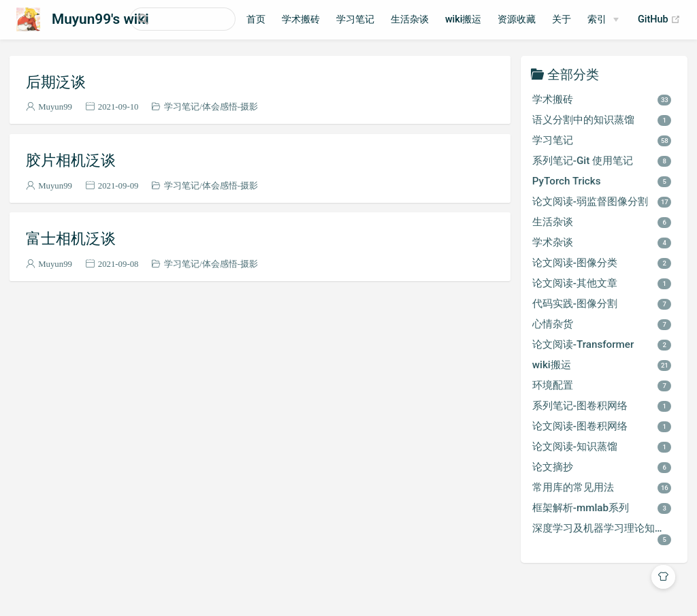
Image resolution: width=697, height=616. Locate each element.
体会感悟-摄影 (230, 107)
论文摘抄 (602, 467)
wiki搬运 (496, 19)
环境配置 (602, 385)
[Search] (199, 19)
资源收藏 (549, 19)
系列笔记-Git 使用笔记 (602, 161)
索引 (630, 19)
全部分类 (573, 74)
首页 (288, 19)
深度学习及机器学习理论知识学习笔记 (607, 533)
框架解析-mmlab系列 (602, 508)
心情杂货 (602, 324)
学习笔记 (387, 19)
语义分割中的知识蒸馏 (602, 120)
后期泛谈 (56, 82)
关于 (594, 19)
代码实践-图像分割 (602, 304)
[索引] (636, 20)
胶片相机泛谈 (71, 160)
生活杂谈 (442, 19)
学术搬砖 (333, 19)
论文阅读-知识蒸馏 (602, 447)
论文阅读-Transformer (602, 344)
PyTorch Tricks (602, 181)
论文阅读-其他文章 (602, 283)
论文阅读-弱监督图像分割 (602, 201)
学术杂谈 (602, 242)
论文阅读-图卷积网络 (602, 426)
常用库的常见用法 (602, 487)
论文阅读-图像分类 (602, 263)
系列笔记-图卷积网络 (602, 406)
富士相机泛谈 (71, 238)
